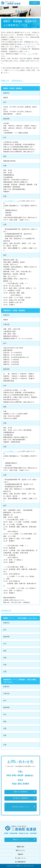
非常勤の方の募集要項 (20, 798)
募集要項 (20, 854)
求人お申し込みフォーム (20, 807)
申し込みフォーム (20, 858)
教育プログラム (20, 850)
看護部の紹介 (21, 847)
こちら (22, 47)
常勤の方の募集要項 (20, 792)
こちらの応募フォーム (11, 201)
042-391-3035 (21, 775)
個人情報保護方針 (20, 862)
